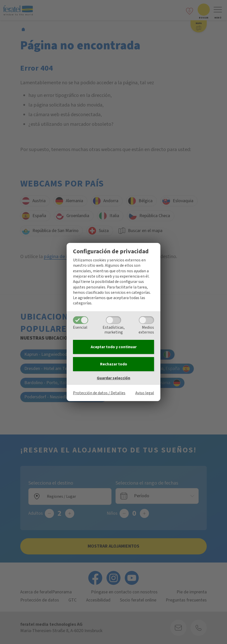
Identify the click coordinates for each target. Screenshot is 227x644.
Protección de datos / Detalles (99, 393)
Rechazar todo (114, 364)
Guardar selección (113, 378)
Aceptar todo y (114, 347)
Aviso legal (145, 393)
